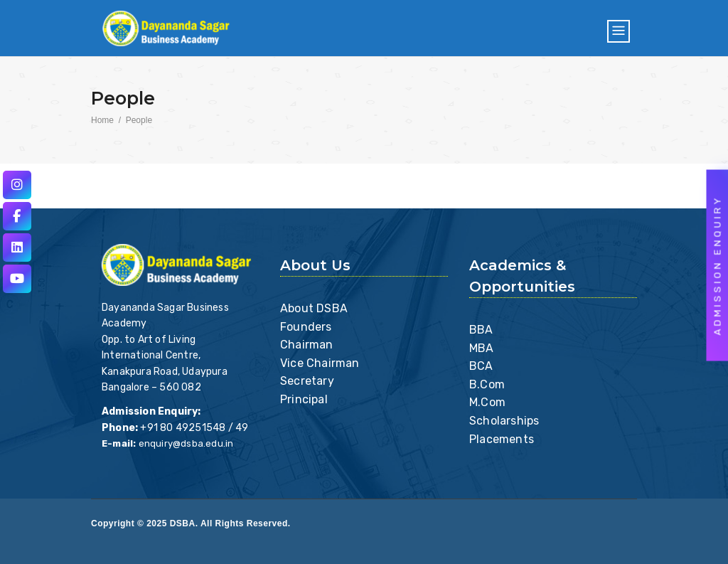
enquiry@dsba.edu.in (186, 443)
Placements (502, 439)
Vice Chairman (320, 363)
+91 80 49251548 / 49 (194, 428)
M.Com (487, 402)
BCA (481, 366)
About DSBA (314, 308)
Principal (304, 399)
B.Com (487, 384)
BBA (481, 330)
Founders (306, 327)
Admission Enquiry (718, 265)
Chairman (307, 345)
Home (102, 120)
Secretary (307, 381)
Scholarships (504, 421)
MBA (482, 348)
